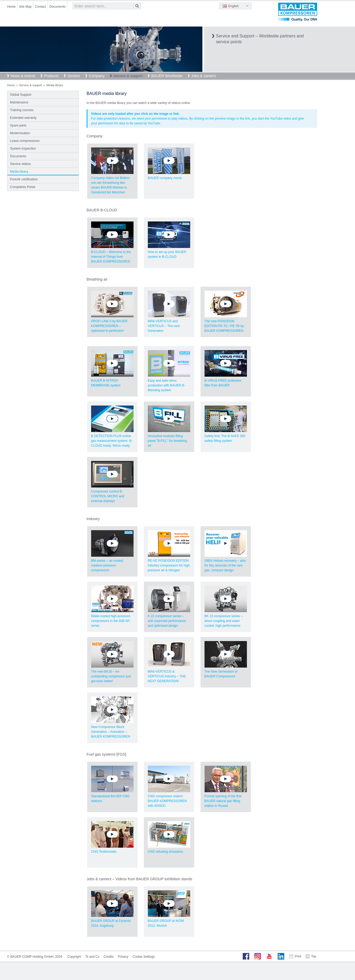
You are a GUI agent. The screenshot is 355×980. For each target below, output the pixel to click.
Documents (58, 7)
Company (97, 76)
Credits (109, 957)
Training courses (22, 110)
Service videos (20, 164)
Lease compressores (25, 141)
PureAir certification (24, 179)
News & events (23, 76)
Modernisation (20, 133)
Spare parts (18, 125)
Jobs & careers (204, 76)
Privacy (123, 957)
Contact (40, 7)
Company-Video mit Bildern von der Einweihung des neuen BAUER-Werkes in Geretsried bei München (112, 177)
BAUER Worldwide (167, 76)
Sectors (74, 76)
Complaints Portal (23, 187)
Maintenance (19, 102)
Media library (19, 172)
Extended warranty (23, 118)
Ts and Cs (92, 957)
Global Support (21, 95)
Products (51, 76)
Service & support (128, 76)
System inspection (23, 149)
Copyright (74, 957)
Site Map (25, 7)
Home (11, 7)
